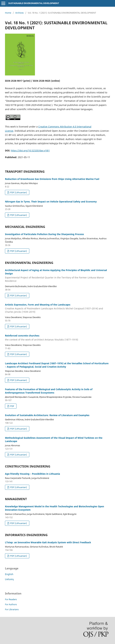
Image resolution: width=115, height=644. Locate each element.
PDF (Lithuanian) (18, 192)
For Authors (11, 604)
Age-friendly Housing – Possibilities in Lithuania (32, 474)
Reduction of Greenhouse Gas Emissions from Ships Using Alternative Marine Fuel (52, 179)
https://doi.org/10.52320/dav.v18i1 (30, 151)
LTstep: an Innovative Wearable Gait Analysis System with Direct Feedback (48, 542)
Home (8, 13)
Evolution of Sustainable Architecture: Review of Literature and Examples (47, 415)
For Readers (11, 599)
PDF (12, 406)
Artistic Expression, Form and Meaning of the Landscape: (57, 308)
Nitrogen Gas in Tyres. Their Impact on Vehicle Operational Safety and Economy (51, 202)
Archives (19, 13)
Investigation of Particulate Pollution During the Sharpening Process (44, 234)
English (9, 574)
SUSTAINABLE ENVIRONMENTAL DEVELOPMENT (34, 3)
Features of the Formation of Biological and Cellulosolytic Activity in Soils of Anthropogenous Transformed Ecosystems (49, 391)
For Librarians (12, 609)
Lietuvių (9, 579)
